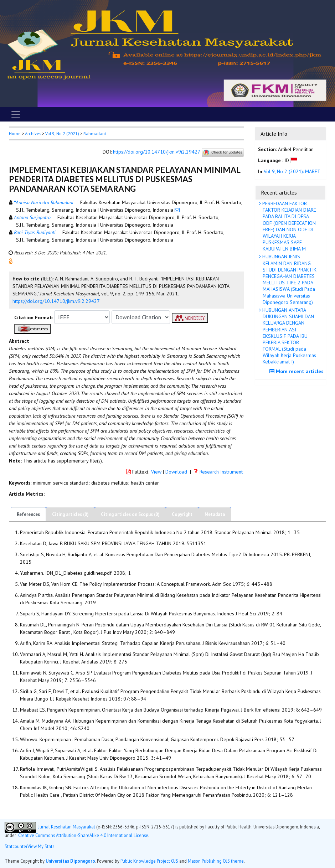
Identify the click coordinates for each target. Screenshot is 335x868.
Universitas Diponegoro (70, 861)
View (156, 472)
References (28, 514)
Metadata (215, 514)
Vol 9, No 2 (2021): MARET (292, 171)
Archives (33, 133)
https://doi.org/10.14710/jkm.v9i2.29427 (156, 152)
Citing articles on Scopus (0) (130, 514)
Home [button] (15, 133)
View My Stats (41, 846)
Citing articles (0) (70, 514)
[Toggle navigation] (16, 114)
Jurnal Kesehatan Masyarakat (67, 826)
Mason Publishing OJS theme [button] (216, 861)
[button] (11, 261)
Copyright (182, 514)
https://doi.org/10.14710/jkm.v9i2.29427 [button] (56, 301)
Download (176, 472)
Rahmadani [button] (95, 133)
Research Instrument (218, 472)
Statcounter (16, 846)
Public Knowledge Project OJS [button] (149, 861)
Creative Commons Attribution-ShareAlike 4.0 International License (83, 835)
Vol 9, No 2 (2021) (62, 133)
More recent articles (297, 371)
